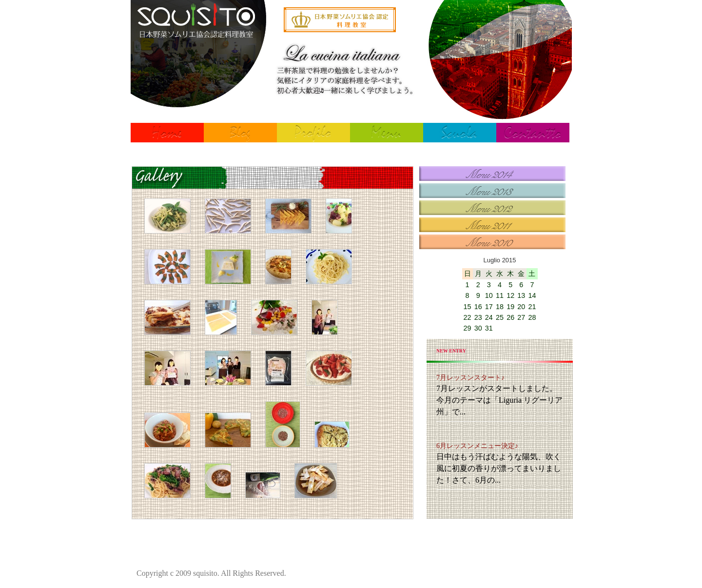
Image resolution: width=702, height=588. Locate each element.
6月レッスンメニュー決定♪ (477, 446)
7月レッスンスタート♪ (470, 378)
